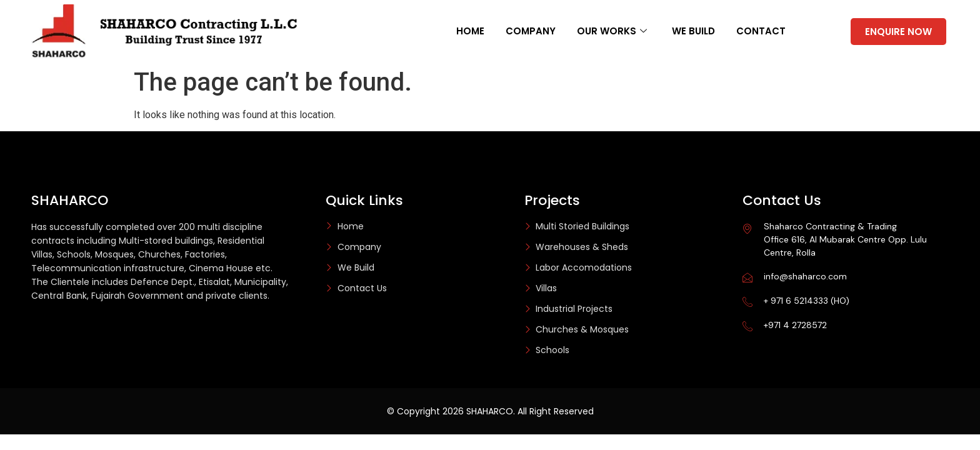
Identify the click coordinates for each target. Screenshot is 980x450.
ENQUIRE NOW (898, 32)
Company (531, 31)
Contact (761, 31)
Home (470, 31)
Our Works (612, 31)
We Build (693, 31)
